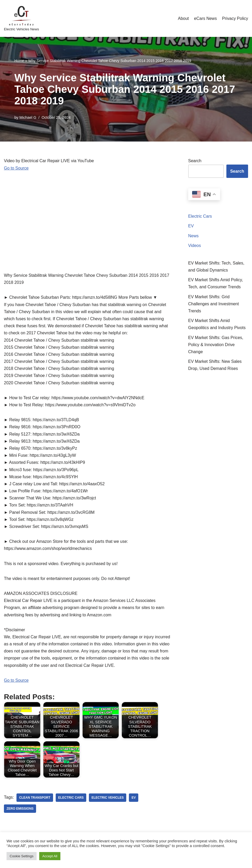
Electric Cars (200, 216)
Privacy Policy (235, 18)
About (183, 18)
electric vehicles (108, 798)
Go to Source (16, 168)
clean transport (35, 798)
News (193, 236)
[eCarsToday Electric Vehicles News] (21, 18)
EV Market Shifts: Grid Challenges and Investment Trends (214, 304)
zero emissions (20, 809)
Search (195, 161)
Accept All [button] (50, 856)
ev (134, 798)
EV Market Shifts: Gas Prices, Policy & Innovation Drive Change (216, 345)
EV (191, 226)
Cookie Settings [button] (22, 856)
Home (19, 61)
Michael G (28, 117)
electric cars (71, 798)
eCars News (205, 18)
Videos (195, 246)
